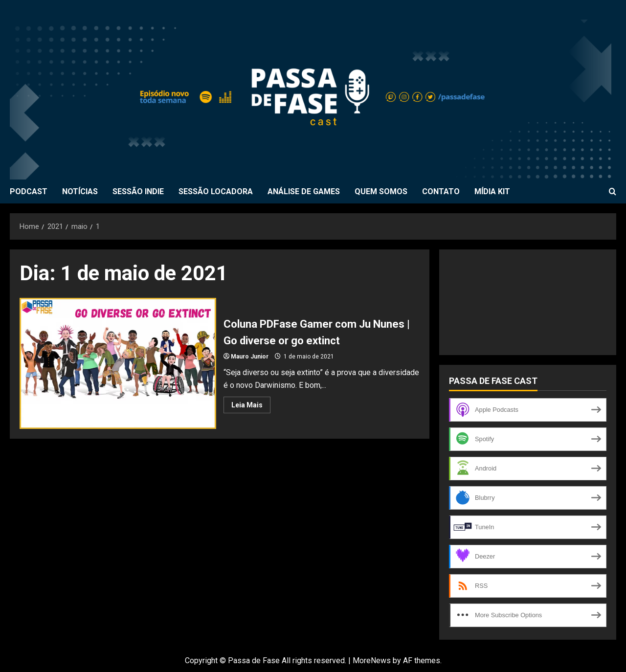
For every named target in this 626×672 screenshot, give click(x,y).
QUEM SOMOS (381, 191)
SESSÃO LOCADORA (216, 191)
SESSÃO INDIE (138, 191)
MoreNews (372, 661)
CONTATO (441, 191)
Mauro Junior (250, 357)
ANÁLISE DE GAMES (304, 191)
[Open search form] (613, 192)
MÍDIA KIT (492, 191)
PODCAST (29, 191)
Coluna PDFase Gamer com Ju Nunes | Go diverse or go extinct (118, 363)
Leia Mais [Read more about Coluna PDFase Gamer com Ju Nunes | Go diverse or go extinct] (251, 407)
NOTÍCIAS (80, 191)
